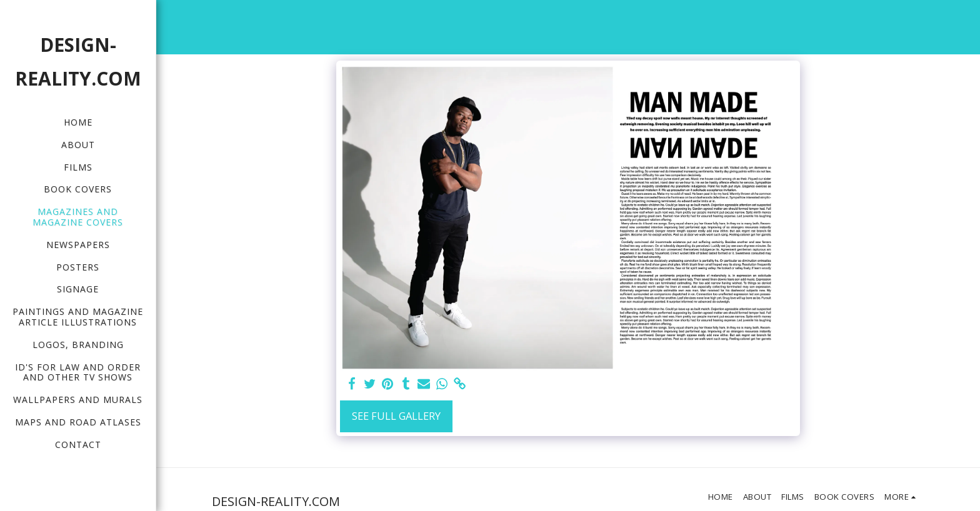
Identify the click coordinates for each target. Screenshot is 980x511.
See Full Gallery (396, 416)
